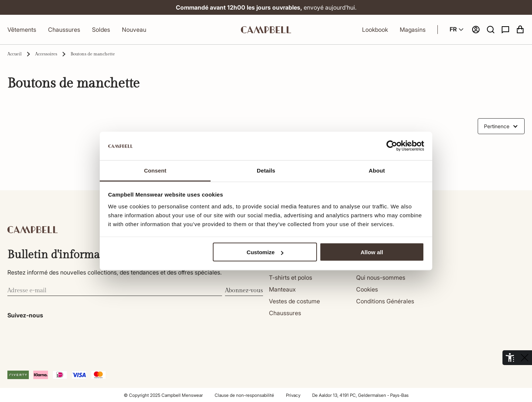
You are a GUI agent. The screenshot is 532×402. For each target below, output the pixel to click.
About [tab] (377, 170)
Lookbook (375, 30)
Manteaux (282, 289)
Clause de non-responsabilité (244, 395)
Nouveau (134, 30)
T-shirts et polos (291, 277)
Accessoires (46, 54)
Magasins (413, 30)
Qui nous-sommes (381, 277)
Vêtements (22, 30)
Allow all (372, 252)
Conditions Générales (385, 301)
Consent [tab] (155, 170)
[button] (491, 30)
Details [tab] (266, 170)
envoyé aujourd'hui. (266, 7)
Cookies (367, 289)
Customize (265, 252)
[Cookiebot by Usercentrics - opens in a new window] (392, 146)
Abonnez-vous (244, 291)
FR (458, 30)
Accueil (15, 54)
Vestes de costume (294, 301)
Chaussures (64, 30)
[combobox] (501, 126)
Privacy (293, 395)
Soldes (101, 30)
